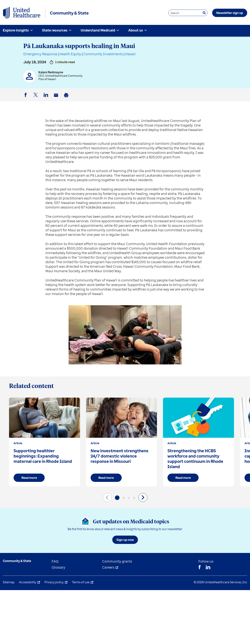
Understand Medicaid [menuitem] (98, 30)
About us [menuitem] (136, 30)
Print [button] (67, 98)
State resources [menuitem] (55, 30)
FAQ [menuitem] (55, 561)
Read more (29, 478)
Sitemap (9, 582)
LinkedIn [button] (47, 98)
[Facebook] (200, 568)
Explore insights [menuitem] (16, 30)
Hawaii (130, 54)
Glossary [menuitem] (58, 567)
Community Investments (103, 54)
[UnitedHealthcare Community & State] (22, 13)
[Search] (204, 13)
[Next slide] (143, 497)
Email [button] (57, 98)
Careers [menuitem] (108, 567)
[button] (117, 498)
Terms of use (81, 582)
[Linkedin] (208, 568)
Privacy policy (54, 582)
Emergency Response (40, 54)
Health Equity (70, 54)
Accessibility (28, 582)
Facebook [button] (26, 98)
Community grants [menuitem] (117, 561)
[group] (45, 442)
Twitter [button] (36, 98)
